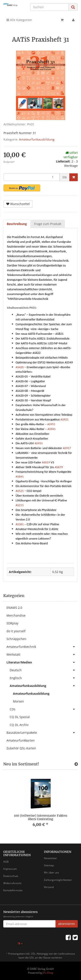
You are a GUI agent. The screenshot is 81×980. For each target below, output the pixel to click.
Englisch (44, 678)
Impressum (10, 869)
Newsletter (50, 858)
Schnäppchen (16, 639)
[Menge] (32, 177)
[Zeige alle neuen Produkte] (76, 764)
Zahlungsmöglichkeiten (58, 880)
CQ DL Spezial (20, 717)
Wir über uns (52, 872)
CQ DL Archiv (19, 725)
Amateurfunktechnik (42, 647)
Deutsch (44, 670)
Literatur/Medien (42, 662)
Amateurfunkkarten (21, 740)
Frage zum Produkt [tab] (48, 224)
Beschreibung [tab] (17, 224)
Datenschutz (11, 876)
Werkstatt (42, 655)
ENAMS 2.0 (14, 608)
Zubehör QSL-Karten (21, 748)
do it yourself (16, 631)
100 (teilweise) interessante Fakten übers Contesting (40, 817)
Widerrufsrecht (12, 883)
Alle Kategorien (19, 20)
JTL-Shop (48, 973)
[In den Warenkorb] (74, 177)
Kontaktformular (13, 890)
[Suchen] (49, 7)
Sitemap (49, 865)
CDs (44, 709)
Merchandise (16, 615)
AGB (6, 862)
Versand (49, 887)
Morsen (18, 701)
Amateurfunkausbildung (37, 139)
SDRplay (12, 623)
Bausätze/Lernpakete (42, 733)
